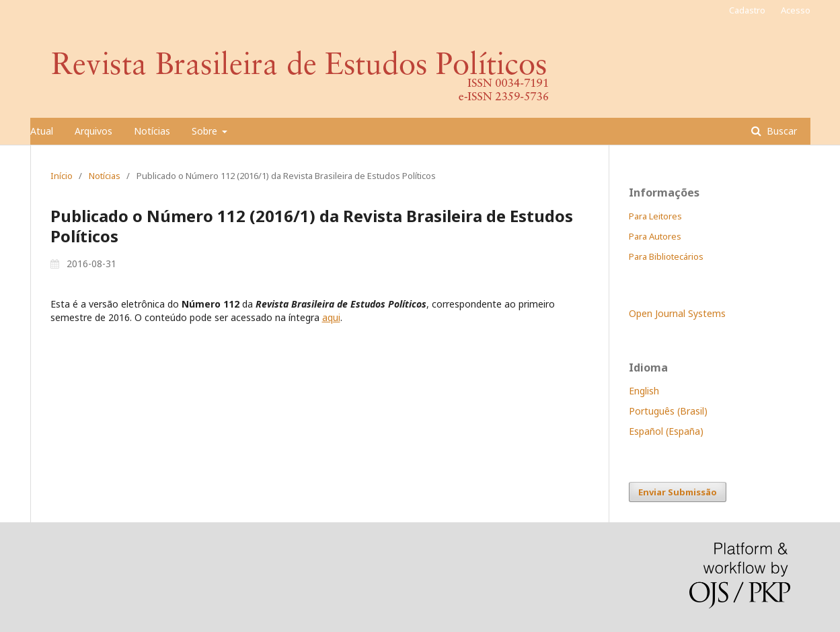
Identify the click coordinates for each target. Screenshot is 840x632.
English (644, 391)
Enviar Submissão (678, 492)
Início (62, 176)
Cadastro (747, 10)
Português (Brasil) (668, 411)
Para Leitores (655, 216)
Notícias (152, 131)
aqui (331, 317)
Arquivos (93, 131)
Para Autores (655, 236)
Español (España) (666, 431)
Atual (42, 131)
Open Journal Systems (677, 313)
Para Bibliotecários (666, 256)
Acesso (796, 10)
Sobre (206, 131)
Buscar (780, 131)
